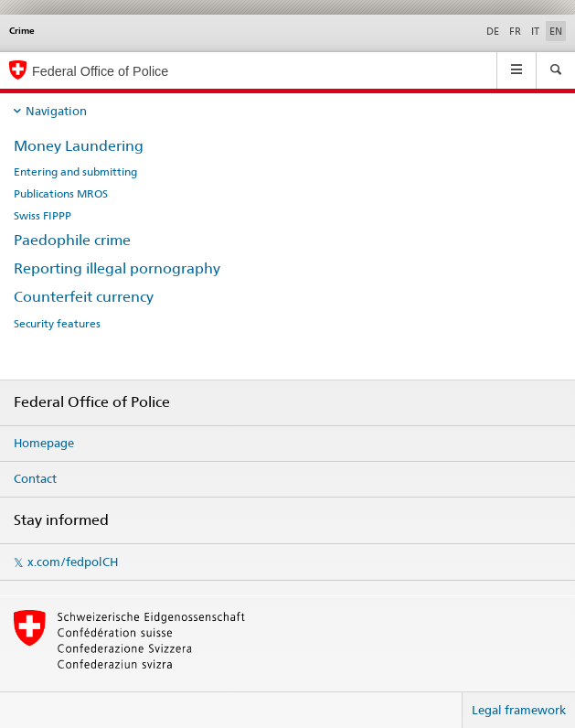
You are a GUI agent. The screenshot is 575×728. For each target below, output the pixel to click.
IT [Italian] (535, 31)
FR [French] (515, 31)
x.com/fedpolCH (73, 562)
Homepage (44, 443)
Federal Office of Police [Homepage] (100, 71)
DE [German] (493, 31)
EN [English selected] (556, 31)
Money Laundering (79, 146)
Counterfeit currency (84, 297)
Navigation (56, 111)
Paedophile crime (72, 240)
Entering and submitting (75, 172)
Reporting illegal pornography (117, 268)
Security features (57, 324)
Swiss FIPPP (43, 216)
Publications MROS (61, 194)
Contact (35, 478)
